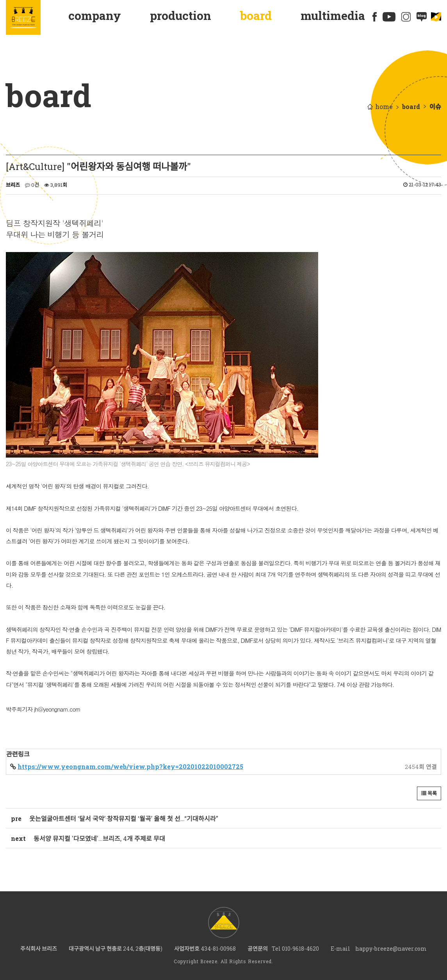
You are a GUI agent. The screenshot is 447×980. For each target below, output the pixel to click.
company (95, 15)
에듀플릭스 (436, 17)
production (181, 15)
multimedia (333, 15)
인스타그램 (406, 17)
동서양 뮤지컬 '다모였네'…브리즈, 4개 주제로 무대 (99, 838)
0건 (32, 185)
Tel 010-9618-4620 (295, 949)
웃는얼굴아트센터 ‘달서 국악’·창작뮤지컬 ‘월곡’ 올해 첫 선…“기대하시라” (124, 818)
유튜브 (389, 17)
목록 (429, 793)
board (256, 15)
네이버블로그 (422, 17)
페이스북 (375, 17)
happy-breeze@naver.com (391, 949)
